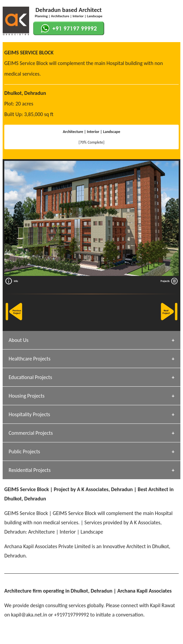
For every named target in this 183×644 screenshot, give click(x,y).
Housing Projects (27, 396)
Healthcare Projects (29, 359)
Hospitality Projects (29, 414)
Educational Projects (30, 377)
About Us (19, 340)
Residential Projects (30, 470)
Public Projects (24, 451)
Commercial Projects (31, 433)
